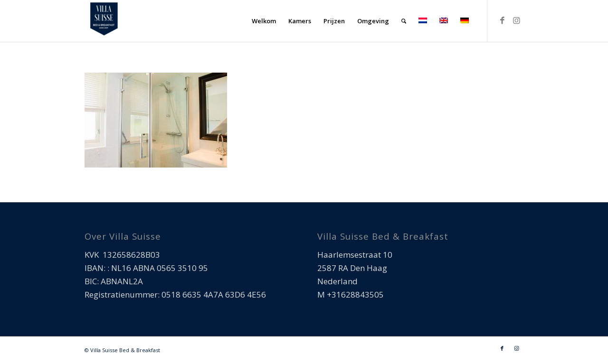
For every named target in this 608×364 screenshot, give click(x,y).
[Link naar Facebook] (502, 20)
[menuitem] (264, 21)
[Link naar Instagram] (516, 20)
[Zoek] (404, 21)
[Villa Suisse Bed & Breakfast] (104, 21)
